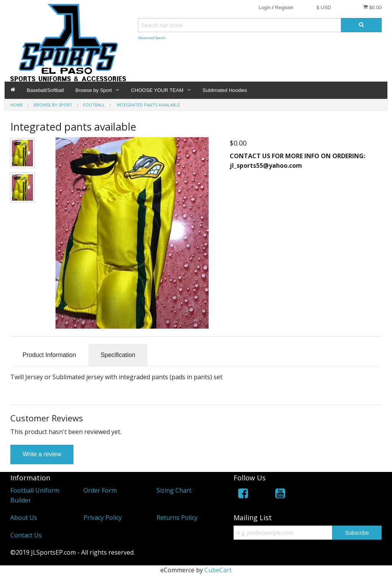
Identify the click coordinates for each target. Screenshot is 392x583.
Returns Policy (177, 517)
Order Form (100, 490)
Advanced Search (152, 38)
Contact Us (26, 535)
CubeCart (218, 570)
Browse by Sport (94, 90)
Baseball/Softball (45, 90)
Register (284, 7)
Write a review (42, 454)
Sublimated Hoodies (225, 90)
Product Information (49, 355)
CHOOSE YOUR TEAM (157, 90)
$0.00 (372, 7)
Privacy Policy (103, 517)
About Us (24, 517)
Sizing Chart (174, 490)
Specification (118, 355)
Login (265, 7)
